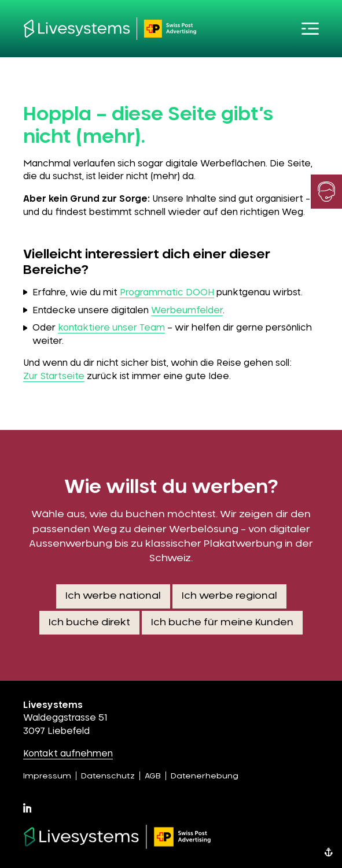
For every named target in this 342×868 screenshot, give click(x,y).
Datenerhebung (205, 776)
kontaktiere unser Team (111, 328)
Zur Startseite (54, 376)
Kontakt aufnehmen (68, 754)
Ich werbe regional (229, 596)
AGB (153, 776)
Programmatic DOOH (167, 293)
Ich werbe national (113, 596)
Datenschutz (108, 776)
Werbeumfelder (187, 311)
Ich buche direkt (89, 622)
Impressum (47, 776)
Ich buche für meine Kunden (222, 622)
